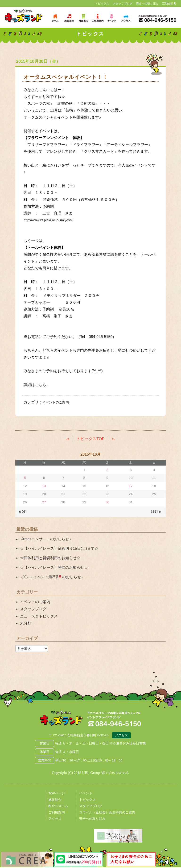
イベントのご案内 (58, 402)
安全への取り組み (147, 4)
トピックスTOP (91, 438)
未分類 (26, 623)
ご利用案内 (57, 813)
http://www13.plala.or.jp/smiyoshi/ (52, 220)
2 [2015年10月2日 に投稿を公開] (107, 470)
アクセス (121, 736)
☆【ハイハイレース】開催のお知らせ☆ (54, 567)
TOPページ (57, 794)
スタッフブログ (123, 4)
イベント (86, 794)
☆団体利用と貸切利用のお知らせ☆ (50, 558)
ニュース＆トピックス (39, 616)
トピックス (102, 4)
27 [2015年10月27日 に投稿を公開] (44, 502)
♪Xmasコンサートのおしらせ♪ (45, 539)
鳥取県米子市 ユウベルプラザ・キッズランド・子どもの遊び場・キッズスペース (24, 16)
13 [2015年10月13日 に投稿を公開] (44, 486)
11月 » (156, 511)
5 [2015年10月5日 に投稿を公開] (25, 478)
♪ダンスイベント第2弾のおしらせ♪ (51, 577)
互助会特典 (169, 4)
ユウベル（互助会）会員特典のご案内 (107, 813)
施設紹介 (55, 801)
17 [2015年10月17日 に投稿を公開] (131, 486)
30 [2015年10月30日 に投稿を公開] (107, 502)
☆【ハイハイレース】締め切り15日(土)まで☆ (59, 548)
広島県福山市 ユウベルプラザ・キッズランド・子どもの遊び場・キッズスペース (61, 719)
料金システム (58, 807)
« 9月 (23, 511)
